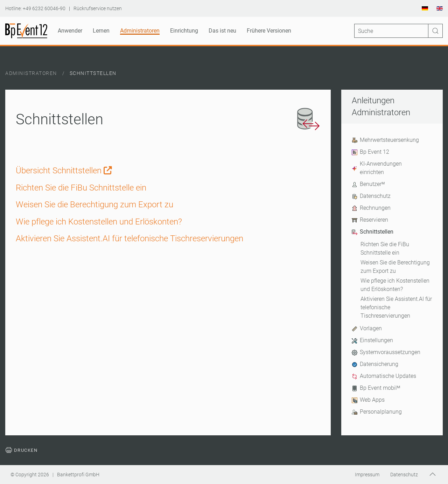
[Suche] (398, 31)
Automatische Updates (384, 376)
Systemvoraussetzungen (386, 352)
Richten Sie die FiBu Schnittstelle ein (385, 248)
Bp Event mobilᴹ (376, 388)
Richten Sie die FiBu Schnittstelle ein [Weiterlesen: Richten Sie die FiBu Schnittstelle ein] (81, 188)
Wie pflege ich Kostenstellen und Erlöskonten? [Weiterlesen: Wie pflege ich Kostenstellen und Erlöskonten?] (99, 222)
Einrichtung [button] (184, 31)
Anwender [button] (70, 31)
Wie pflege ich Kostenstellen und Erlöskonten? (395, 285)
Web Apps (368, 400)
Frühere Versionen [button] (269, 31)
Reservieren (370, 220)
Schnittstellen (373, 232)
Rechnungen (371, 208)
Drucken (21, 450)
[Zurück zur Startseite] (26, 31)
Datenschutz (371, 196)
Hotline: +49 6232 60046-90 (35, 8)
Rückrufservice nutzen (98, 8)
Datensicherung (375, 364)
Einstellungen (372, 340)
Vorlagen (367, 329)
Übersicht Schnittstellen (64, 171)
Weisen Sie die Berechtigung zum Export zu (395, 267)
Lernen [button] (101, 31)
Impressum (367, 475)
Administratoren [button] (140, 31)
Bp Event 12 (370, 152)
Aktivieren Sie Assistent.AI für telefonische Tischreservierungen (396, 307)
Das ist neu (222, 31)
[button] (433, 474)
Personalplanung (377, 412)
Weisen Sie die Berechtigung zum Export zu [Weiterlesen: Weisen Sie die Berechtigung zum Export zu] (94, 205)
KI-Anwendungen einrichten (377, 168)
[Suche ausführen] (435, 31)
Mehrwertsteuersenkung (385, 140)
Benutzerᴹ (368, 184)
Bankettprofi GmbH (78, 475)
